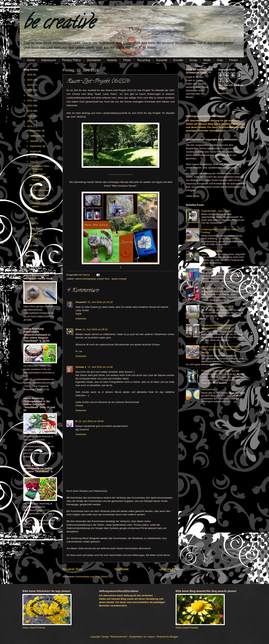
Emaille (178, 60)
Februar (34, 234)
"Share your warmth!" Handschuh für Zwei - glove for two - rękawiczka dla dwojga (221, 349)
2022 (30, 95)
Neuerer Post (72, 569)
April (33, 223)
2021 (30, 101)
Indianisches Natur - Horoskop (40, 167)
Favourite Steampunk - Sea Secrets (220, 371)
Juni (32, 162)
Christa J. (81, 367)
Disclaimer (94, 60)
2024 (30, 85)
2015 (30, 245)
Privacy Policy (72, 60)
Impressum (49, 60)
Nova (78, 329)
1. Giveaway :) (209, 269)
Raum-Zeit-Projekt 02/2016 (216, 307)
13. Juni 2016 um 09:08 (91, 421)
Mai (32, 218)
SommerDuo (208, 389)
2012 (30, 261)
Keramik (162, 60)
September (36, 146)
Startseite (122, 569)
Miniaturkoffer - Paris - (213, 288)
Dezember (36, 131)
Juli (32, 157)
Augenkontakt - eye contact (216, 211)
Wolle (207, 60)
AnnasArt (81, 302)
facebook (223, 93)
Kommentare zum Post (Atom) (92, 577)
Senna (87, 275)
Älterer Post (170, 569)
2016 (30, 126)
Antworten (81, 319)
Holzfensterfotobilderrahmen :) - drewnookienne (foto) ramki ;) (218, 327)
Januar (34, 239)
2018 (30, 116)
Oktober (34, 141)
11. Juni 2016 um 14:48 (100, 367)
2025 (30, 80)
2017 (30, 121)
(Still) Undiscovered (212, 251)
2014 (30, 250)
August (34, 151)
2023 (30, 90)
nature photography (85, 279)
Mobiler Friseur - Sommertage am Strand (40, 177)
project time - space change (112, 279)
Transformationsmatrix (41, 211)
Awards (112, 60)
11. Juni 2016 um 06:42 (95, 329)
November (36, 136)
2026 (30, 75)
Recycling (144, 60)
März (33, 228)
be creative (59, 24)
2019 (30, 111)
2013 (30, 256)
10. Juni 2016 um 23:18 (100, 302)
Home (31, 60)
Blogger (174, 637)
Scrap (193, 60)
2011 (30, 266)
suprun (151, 637)
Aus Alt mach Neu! (39, 190)
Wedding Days (37, 185)
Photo (127, 60)
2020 (30, 106)
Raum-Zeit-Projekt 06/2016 (39, 197)
